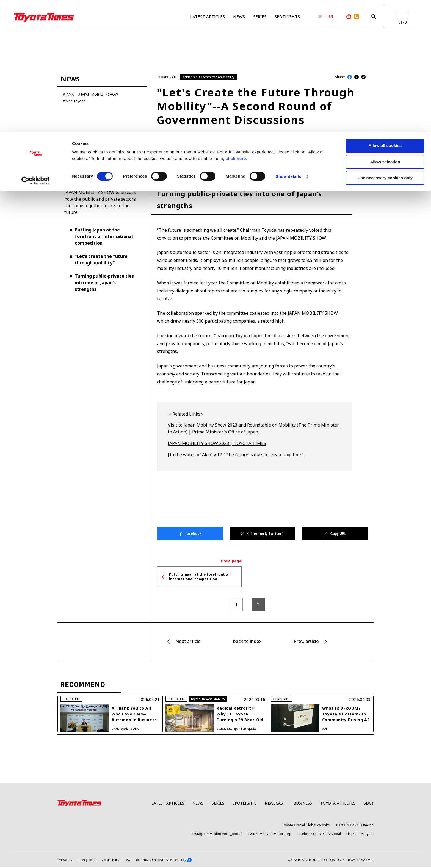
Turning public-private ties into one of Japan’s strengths (104, 283)
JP (320, 17)
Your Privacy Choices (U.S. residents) (164, 860)
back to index (247, 642)
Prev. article (306, 642)
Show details (288, 44)
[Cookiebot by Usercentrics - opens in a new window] (36, 49)
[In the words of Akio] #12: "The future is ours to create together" (236, 455)
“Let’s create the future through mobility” (101, 260)
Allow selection (385, 30)
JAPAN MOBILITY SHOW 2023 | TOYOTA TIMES (217, 444)
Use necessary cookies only (385, 46)
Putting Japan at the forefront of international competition (104, 237)
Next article (188, 642)
